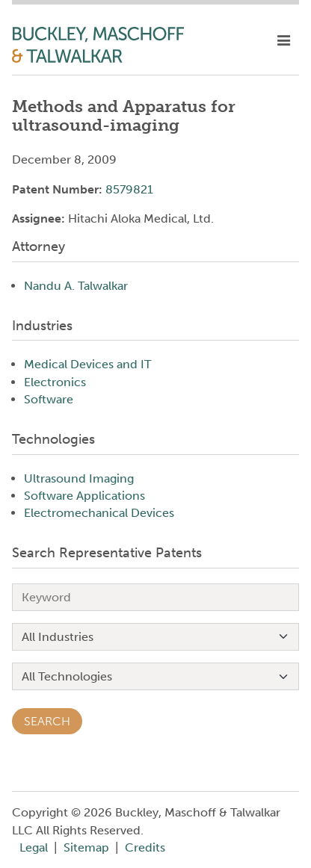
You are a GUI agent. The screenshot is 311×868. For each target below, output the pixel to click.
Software (49, 399)
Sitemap (86, 847)
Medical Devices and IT (87, 364)
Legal (34, 847)
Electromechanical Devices (99, 513)
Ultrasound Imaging (79, 478)
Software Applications (84, 496)
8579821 (129, 189)
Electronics (55, 382)
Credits (145, 847)
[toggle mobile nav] (284, 41)
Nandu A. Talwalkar (76, 286)
